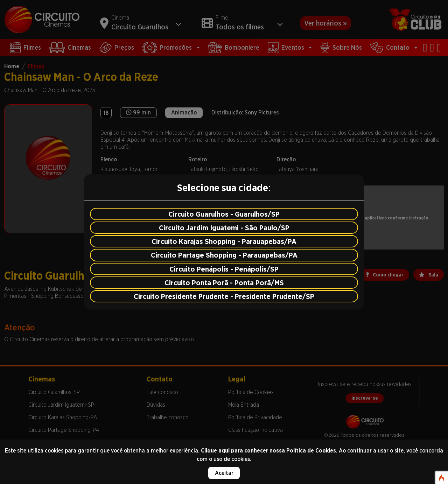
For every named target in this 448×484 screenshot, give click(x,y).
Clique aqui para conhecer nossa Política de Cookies (268, 451)
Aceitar (224, 473)
